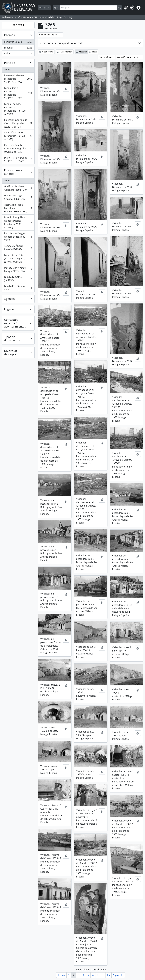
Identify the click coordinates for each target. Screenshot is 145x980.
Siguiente (118, 975)
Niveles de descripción (12, 352)
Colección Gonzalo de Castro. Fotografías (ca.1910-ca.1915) (18, 123)
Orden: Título (105, 57)
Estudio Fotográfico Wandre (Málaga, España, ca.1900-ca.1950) (18, 222)
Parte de (10, 63)
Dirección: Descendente (129, 57)
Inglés (18, 54)
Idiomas (9, 35)
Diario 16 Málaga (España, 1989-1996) (18, 197)
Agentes (9, 299)
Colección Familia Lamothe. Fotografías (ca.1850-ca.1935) (18, 148)
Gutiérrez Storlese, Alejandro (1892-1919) (18, 188)
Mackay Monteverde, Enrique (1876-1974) (18, 269)
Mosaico (81, 52)
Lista (93, 52)
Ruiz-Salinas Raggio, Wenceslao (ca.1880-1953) (18, 237)
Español (18, 48)
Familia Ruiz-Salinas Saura (18, 288)
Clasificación (65, 52)
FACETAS (18, 25)
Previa (61, 975)
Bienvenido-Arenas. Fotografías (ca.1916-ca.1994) (18, 79)
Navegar (44, 8)
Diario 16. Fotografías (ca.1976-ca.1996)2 (18, 159)
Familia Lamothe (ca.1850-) (18, 279)
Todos (7, 70)
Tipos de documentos (12, 339)
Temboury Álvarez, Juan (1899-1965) (18, 248)
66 (108, 975)
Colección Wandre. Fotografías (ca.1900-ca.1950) (18, 136)
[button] (126, 8)
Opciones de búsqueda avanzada (62, 43)
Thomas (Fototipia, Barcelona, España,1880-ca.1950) (18, 208)
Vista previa (46, 52)
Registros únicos (18, 42)
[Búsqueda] (89, 8)
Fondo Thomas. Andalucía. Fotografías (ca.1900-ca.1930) (18, 109)
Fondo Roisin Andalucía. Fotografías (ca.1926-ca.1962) (18, 93)
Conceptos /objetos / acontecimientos (15, 323)
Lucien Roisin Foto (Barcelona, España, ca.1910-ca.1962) (18, 259)
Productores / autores (13, 172)
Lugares (9, 309)
